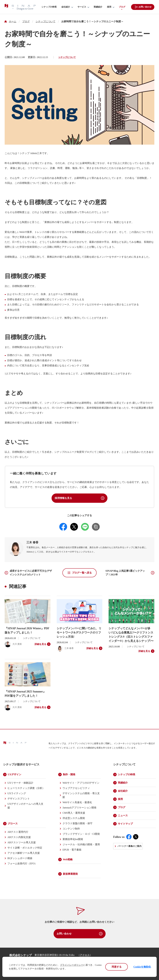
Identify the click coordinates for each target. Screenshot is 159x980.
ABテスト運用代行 (18, 832)
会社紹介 (66, 7)
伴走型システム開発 (74, 818)
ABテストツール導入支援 (22, 842)
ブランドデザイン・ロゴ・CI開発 (81, 834)
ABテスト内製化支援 (19, 837)
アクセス (85, 955)
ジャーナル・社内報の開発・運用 (81, 844)
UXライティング (17, 793)
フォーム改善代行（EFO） (22, 863)
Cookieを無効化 (142, 967)
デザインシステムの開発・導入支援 (81, 795)
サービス (82, 7)
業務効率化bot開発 (73, 839)
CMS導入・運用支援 (74, 813)
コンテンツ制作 (71, 829)
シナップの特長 (49, 7)
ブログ (122, 7)
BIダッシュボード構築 (20, 858)
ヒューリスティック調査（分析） (26, 788)
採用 (109, 7)
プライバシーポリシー (72, 965)
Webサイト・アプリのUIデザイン (81, 783)
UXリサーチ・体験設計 (20, 783)
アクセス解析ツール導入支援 (24, 853)
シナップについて (45, 22)
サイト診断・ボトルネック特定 (25, 848)
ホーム (13, 22)
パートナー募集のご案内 (129, 846)
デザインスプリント (19, 799)
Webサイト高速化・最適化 (77, 802)
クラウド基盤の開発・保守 (77, 823)
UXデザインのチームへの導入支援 (25, 806)
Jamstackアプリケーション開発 (80, 808)
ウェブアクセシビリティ (76, 788)
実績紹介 (98, 7)
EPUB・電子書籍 (72, 850)
